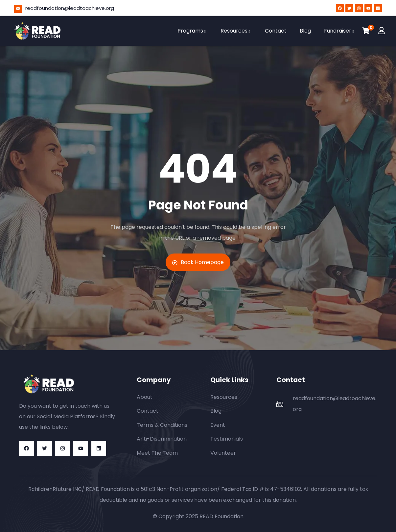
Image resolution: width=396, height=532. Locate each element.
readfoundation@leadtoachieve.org (70, 8)
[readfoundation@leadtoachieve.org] (18, 9)
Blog (305, 31)
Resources (236, 31)
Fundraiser (340, 31)
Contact (276, 31)
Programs (192, 31)
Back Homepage (198, 262)
